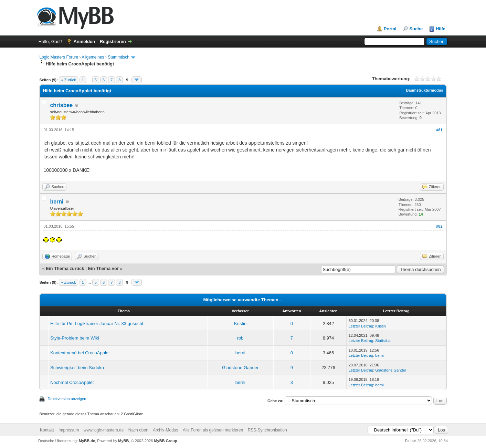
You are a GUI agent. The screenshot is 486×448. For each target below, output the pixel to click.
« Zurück (69, 80)
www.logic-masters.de (104, 430)
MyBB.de (87, 441)
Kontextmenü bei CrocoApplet (80, 353)
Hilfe (441, 29)
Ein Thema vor (103, 268)
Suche (416, 29)
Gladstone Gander (240, 368)
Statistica (383, 341)
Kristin (240, 324)
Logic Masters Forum (59, 57)
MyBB (123, 441)
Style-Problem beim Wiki (75, 338)
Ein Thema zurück (65, 268)
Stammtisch (119, 57)
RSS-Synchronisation (267, 430)
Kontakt (47, 430)
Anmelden (84, 41)
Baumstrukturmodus (424, 90)
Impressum (69, 430)
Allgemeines (93, 57)
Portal (390, 29)
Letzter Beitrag (361, 326)
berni (57, 202)
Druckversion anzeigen (67, 399)
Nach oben (138, 430)
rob (240, 338)
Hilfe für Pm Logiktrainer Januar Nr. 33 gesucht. (97, 324)
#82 (439, 226)
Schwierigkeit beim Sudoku (77, 368)
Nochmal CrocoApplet (72, 382)
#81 (439, 130)
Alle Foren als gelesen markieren (213, 430)
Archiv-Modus (165, 430)
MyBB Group (165, 441)
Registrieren (113, 41)
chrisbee (61, 105)
